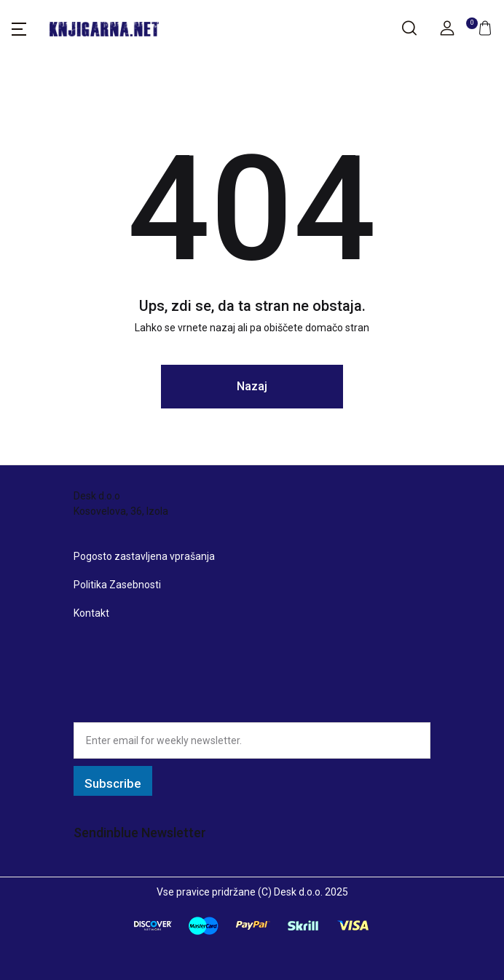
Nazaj (252, 386)
